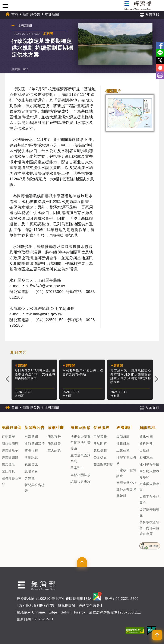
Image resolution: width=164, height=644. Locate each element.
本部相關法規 (81, 475)
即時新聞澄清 (35, 444)
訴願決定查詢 (81, 482)
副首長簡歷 (10, 444)
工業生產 (123, 450)
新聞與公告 (31, 14)
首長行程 (31, 450)
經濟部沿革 (10, 450)
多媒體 (30, 478)
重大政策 (54, 450)
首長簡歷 (8, 436)
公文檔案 (100, 457)
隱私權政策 (67, 605)
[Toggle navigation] (5, 6)
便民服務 (102, 428)
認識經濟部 (12, 428)
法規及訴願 (80, 428)
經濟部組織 (10, 457)
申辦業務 (100, 436)
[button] (82, 562)
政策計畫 (56, 428)
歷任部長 (8, 471)
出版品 (144, 450)
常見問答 (100, 444)
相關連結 (146, 457)
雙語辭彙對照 (104, 464)
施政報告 (54, 436)
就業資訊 (31, 464)
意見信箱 (100, 450)
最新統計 (123, 436)
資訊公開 (146, 436)
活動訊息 (31, 457)
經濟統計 (124, 428)
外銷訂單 (123, 444)
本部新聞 (52, 14)
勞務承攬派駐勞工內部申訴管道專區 (149, 528)
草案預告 (77, 468)
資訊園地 (147, 428)
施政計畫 (54, 444)
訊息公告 (31, 471)
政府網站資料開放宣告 (37, 605)
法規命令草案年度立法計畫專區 (81, 442)
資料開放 (146, 444)
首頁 (15, 14)
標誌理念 (8, 464)
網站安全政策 (89, 605)
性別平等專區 (149, 464)
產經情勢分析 (126, 483)
